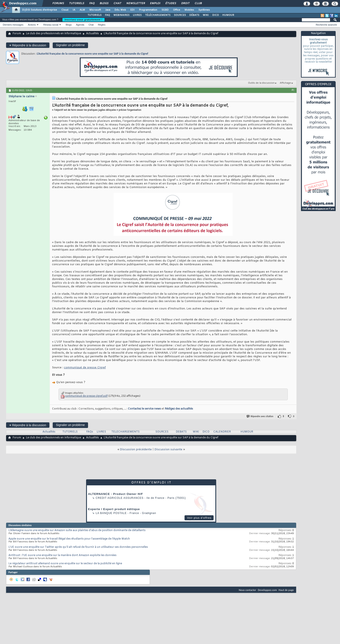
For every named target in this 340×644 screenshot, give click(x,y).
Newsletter (135, 3)
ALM (82, 10)
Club (198, 3)
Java (108, 10)
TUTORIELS (95, 15)
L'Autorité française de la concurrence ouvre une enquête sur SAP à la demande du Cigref (92, 54)
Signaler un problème (70, 45)
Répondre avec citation (260, 416)
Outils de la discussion (261, 83)
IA (74, 10)
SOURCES (180, 15)
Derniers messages (13, 25)
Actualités (92, 34)
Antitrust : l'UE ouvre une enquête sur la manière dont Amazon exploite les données (62, 555)
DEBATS (181, 432)
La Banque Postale (111, 513)
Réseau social (51, 25)
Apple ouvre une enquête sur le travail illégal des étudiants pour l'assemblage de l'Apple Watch (69, 539)
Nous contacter (247, 590)
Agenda (80, 25)
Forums (58, 3)
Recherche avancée (326, 25)
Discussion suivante (168, 450)
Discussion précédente (136, 450)
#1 (293, 90)
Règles (102, 25)
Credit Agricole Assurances (120, 498)
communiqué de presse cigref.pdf (86, 396)
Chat (117, 3)
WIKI (206, 15)
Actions (32, 25)
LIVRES (137, 15)
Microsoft (95, 10)
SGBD (165, 10)
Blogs (104, 3)
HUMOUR (228, 15)
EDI (132, 10)
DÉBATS (194, 15)
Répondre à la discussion (28, 45)
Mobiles (189, 10)
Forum (17, 34)
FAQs (90, 432)
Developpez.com (267, 590)
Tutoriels (76, 3)
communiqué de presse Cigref (85, 368)
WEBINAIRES (121, 15)
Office (177, 10)
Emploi (155, 3)
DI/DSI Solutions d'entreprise (40, 10)
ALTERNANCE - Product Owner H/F (115, 494)
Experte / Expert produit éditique (114, 509)
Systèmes (204, 10)
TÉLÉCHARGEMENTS (158, 15)
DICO (216, 15)
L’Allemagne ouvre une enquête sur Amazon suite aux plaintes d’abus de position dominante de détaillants (77, 530)
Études (171, 3)
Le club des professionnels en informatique (54, 34)
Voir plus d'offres (199, 518)
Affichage (285, 83)
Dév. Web (120, 10)
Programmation (148, 10)
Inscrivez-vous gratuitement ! (83, 20)
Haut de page (286, 590)
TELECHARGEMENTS (126, 432)
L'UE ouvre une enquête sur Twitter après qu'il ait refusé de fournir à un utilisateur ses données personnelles (78, 547)
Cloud (65, 10)
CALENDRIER (222, 432)
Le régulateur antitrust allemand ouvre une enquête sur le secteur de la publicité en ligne (65, 564)
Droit (185, 3)
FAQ (92, 3)
